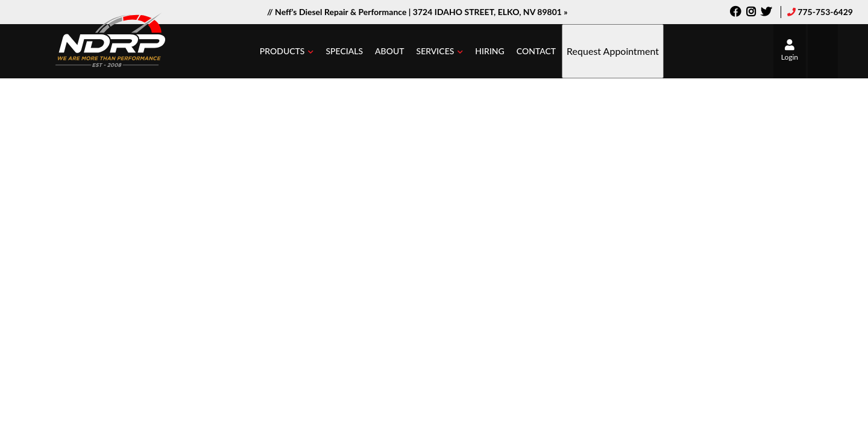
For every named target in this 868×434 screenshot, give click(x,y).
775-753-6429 (825, 12)
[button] (287, 51)
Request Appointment (613, 51)
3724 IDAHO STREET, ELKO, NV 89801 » (490, 12)
